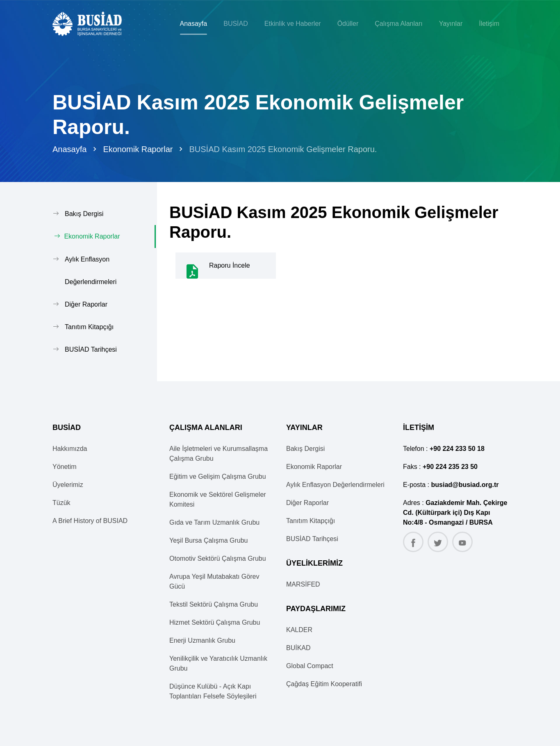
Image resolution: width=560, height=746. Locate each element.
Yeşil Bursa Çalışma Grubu (209, 540)
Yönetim (65, 466)
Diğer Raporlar (86, 304)
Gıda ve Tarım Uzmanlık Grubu (214, 522)
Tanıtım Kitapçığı (89, 326)
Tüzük (61, 502)
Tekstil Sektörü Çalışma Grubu (214, 604)
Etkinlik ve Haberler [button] (293, 24)
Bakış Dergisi (84, 214)
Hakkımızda (70, 448)
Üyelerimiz (68, 484)
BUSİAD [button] (236, 24)
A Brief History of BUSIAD (90, 520)
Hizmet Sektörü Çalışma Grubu (215, 622)
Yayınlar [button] (451, 24)
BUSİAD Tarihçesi (91, 349)
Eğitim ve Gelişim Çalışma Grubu (218, 476)
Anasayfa (194, 24)
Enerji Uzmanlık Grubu (202, 640)
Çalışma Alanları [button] (399, 24)
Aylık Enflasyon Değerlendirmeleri (91, 270)
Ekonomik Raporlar (138, 149)
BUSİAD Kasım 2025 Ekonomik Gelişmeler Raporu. (283, 149)
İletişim (489, 24)
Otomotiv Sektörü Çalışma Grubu (218, 558)
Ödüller (348, 24)
